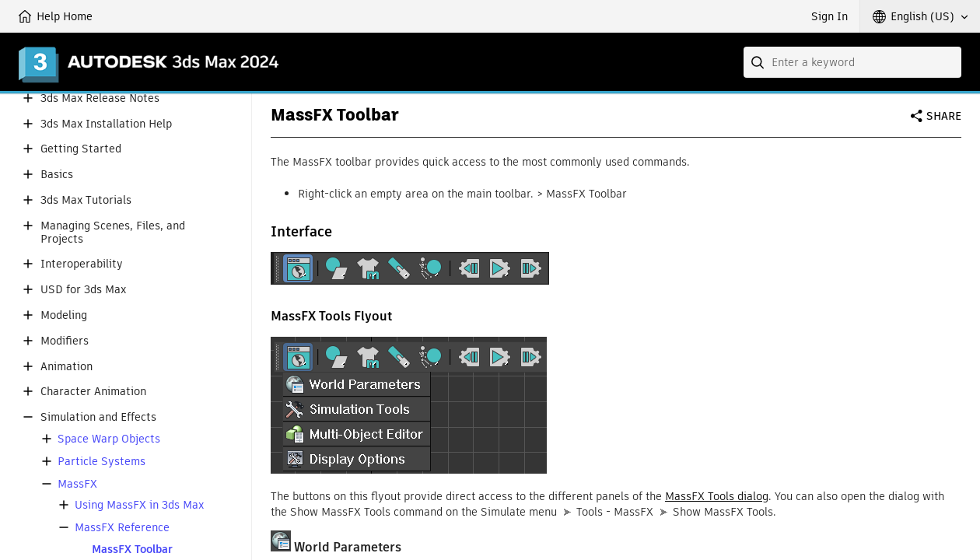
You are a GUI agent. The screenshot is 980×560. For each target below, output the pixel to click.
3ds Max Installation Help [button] (106, 124)
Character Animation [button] (93, 392)
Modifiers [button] (65, 341)
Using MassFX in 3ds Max (139, 505)
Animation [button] (66, 367)
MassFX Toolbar (132, 549)
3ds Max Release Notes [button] (100, 98)
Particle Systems (101, 462)
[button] (920, 16)
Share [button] (944, 116)
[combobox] (852, 62)
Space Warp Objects (109, 439)
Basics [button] (57, 175)
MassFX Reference (122, 528)
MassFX (77, 484)
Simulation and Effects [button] (98, 417)
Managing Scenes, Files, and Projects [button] (113, 233)
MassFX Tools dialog (717, 496)
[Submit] (759, 62)
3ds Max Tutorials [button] (86, 200)
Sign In (829, 16)
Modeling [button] (64, 315)
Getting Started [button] (81, 149)
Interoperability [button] (82, 264)
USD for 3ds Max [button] (83, 290)
